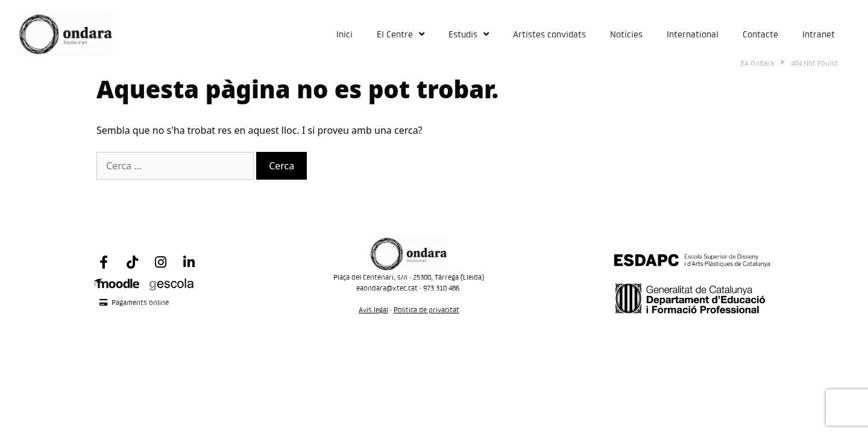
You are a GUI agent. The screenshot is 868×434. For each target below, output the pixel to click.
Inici (344, 34)
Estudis (469, 34)
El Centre (401, 34)
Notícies (626, 34)
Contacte (760, 34)
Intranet (819, 34)
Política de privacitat (426, 310)
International (693, 34)
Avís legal (373, 310)
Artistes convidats (549, 34)
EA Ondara (757, 63)
